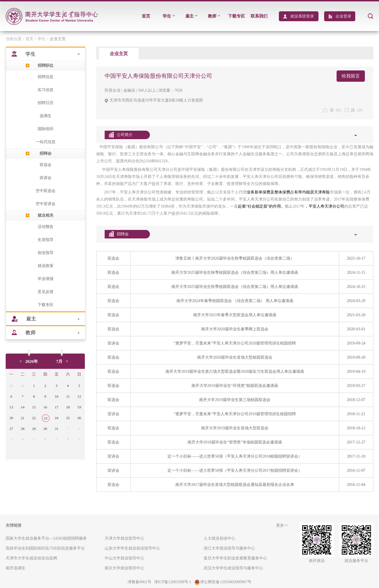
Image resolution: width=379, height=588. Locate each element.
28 (23, 429)
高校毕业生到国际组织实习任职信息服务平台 (45, 548)
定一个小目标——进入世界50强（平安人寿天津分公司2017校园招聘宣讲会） (235, 470)
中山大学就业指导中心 (124, 558)
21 (23, 418)
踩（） (355, 110)
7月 (60, 361)
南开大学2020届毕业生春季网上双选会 (235, 329)
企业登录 (343, 16)
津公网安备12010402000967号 (223, 582)
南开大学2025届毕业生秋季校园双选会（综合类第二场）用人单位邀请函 (235, 287)
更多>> (282, 525)
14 (23, 407)
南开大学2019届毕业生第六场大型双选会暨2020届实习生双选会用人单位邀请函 (235, 371)
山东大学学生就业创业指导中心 (132, 548)
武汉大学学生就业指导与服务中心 (233, 568)
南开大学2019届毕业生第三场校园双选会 (235, 400)
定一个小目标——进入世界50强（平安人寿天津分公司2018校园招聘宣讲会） (235, 456)
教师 (214, 16)
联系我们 (259, 16)
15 (34, 407)
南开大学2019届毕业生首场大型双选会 (235, 428)
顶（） (333, 110)
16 (45, 407)
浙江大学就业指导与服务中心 (229, 548)
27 (11, 429)
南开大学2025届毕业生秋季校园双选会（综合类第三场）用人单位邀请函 (235, 273)
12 (79, 396)
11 (68, 396)
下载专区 (236, 16)
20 (11, 418)
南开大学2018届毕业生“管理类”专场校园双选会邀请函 (235, 442)
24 (57, 418)
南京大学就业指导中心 (124, 568)
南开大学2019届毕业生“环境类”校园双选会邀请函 (235, 386)
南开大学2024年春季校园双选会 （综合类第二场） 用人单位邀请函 (235, 301)
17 (57, 407)
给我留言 (351, 76)
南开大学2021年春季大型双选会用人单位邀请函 (235, 315)
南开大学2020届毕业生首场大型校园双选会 (235, 357)
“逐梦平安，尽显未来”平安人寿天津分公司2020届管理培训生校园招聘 (235, 343)
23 (46, 418)
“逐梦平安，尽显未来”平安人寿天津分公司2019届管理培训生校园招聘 (235, 414)
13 (11, 407)
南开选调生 (16, 568)
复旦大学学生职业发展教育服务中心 (235, 558)
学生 (169, 16)
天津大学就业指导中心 (124, 538)
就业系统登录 (302, 16)
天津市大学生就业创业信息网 (31, 558)
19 (79, 407)
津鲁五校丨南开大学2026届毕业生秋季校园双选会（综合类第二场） (235, 258)
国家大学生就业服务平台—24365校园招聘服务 (46, 538)
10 (57, 396)
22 (34, 418)
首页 (146, 16)
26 (79, 418)
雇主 (191, 16)
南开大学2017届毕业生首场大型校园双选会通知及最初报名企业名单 (235, 485)
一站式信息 (46, 142)
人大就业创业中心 (219, 538)
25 (68, 418)
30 (23, 386)
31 (57, 429)
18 (68, 407)
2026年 (32, 361)
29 (11, 386)
